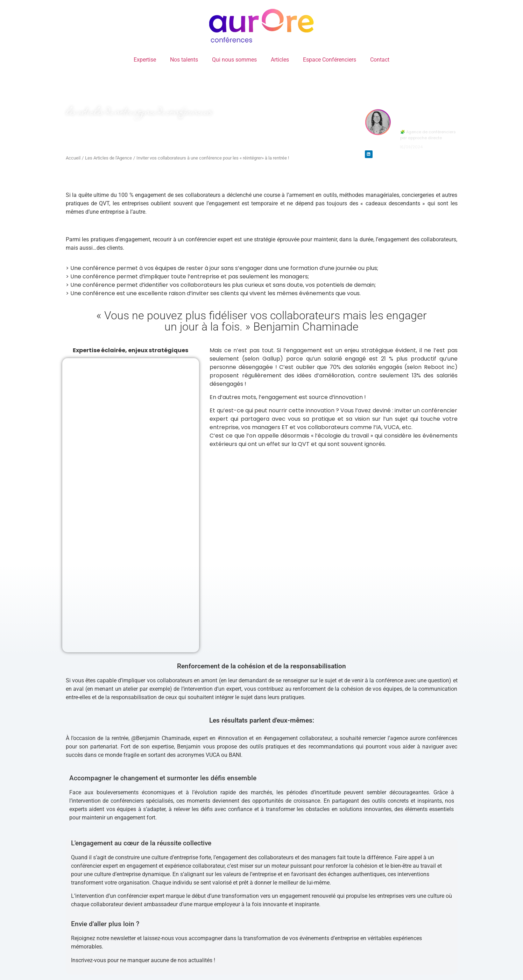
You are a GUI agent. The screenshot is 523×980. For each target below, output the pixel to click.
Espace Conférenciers (330, 60)
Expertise (145, 60)
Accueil (73, 158)
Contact (380, 60)
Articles (280, 60)
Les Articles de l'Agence (108, 158)
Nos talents (184, 60)
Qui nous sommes (234, 60)
